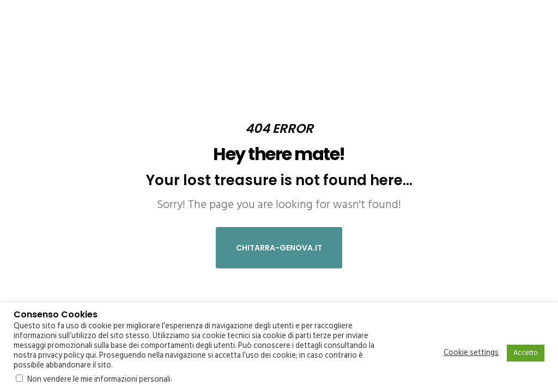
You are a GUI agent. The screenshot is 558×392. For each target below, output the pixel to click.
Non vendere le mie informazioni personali (99, 379)
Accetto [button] (526, 353)
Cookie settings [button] (471, 353)
